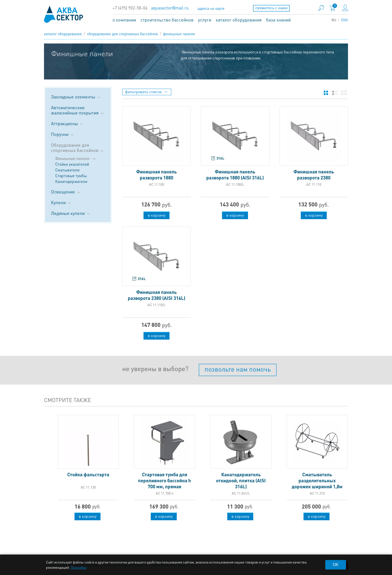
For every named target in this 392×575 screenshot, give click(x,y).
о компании (124, 20)
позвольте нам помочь (238, 369)
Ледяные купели (71, 213)
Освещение (66, 192)
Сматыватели (67, 170)
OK (336, 565)
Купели (61, 202)
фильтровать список (146, 92)
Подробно (78, 567)
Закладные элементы (76, 97)
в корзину (157, 215)
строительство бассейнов (167, 20)
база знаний (278, 20)
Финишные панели (179, 34)
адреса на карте (211, 8)
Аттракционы (67, 123)
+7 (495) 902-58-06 (130, 8)
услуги (205, 20)
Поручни (63, 134)
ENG (345, 20)
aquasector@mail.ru (170, 8)
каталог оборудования (239, 20)
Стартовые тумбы (71, 176)
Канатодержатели (71, 181)
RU (334, 20)
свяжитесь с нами (271, 8)
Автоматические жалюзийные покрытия (78, 110)
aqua (63, 14)
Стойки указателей (72, 164)
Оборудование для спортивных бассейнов (122, 34)
